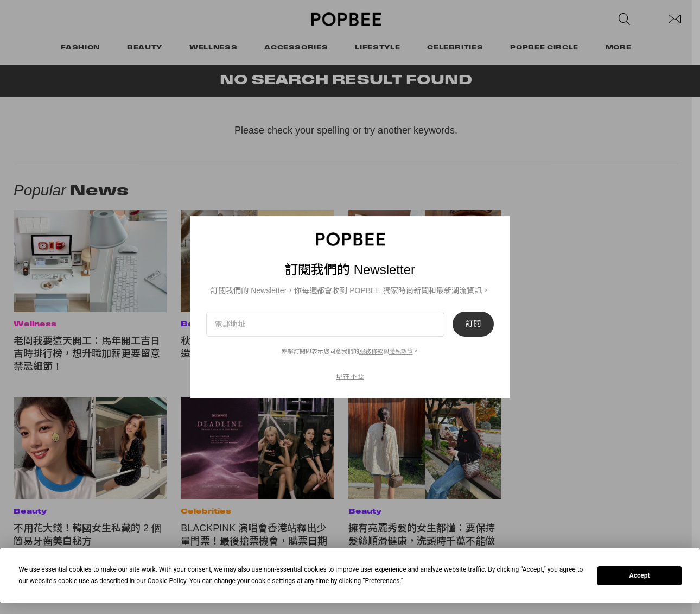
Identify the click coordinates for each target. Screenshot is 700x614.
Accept (640, 575)
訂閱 (473, 324)
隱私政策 (401, 351)
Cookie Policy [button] (167, 581)
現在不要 (350, 376)
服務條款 (371, 351)
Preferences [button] (382, 581)
